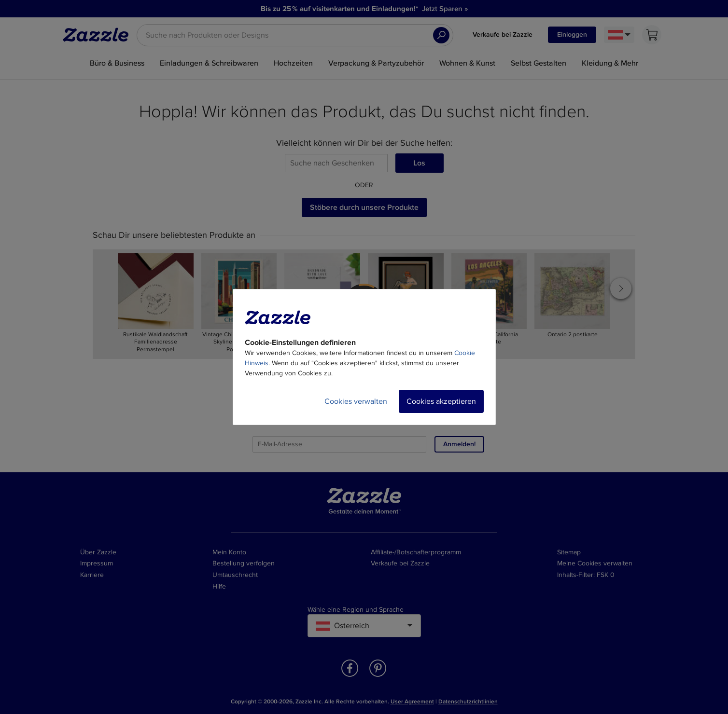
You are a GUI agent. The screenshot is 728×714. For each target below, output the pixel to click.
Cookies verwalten (356, 401)
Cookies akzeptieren (441, 401)
